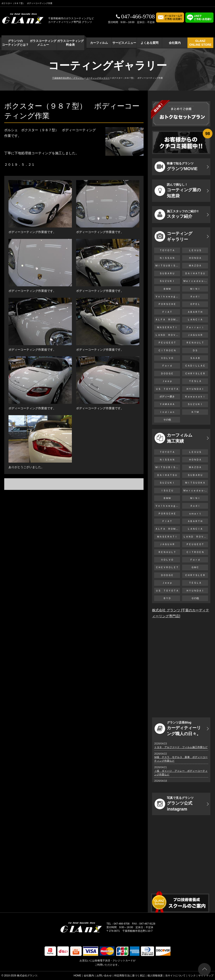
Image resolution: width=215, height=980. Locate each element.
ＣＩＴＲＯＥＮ (168, 350)
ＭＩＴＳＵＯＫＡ (195, 483)
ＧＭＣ (195, 567)
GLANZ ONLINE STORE (200, 43)
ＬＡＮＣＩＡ (195, 320)
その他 (167, 420)
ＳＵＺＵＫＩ (167, 281)
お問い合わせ (104, 976)
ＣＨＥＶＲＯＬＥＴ (167, 567)
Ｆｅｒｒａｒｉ (195, 327)
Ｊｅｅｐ (167, 381)
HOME (77, 976)
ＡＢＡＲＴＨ (195, 312)
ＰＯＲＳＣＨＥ (167, 304)
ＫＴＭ (195, 412)
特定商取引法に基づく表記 (130, 976)
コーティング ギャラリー (173, 236)
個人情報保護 (155, 976)
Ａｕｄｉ (195, 296)
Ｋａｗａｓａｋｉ (195, 397)
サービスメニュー (124, 43)
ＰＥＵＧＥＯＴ (167, 343)
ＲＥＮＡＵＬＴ (195, 343)
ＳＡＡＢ (195, 358)
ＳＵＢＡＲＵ (167, 273)
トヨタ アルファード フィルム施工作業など (181, 747)
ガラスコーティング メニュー (43, 43)
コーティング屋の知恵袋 (178, 190)
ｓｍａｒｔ (195, 514)
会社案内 (175, 43)
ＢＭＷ (167, 289)
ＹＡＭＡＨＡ (167, 404)
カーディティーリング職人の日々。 (178, 728)
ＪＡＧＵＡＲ (195, 335)
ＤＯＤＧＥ (167, 374)
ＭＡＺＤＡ (195, 266)
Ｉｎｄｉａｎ (167, 412)
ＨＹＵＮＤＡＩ (195, 389)
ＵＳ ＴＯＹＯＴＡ (167, 389)
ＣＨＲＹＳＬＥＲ (195, 374)
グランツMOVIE (176, 167)
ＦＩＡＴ (167, 312)
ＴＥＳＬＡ (195, 381)
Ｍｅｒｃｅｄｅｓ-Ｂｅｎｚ (196, 281)
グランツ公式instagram (174, 804)
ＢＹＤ (167, 598)
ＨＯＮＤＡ (195, 258)
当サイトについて (175, 976)
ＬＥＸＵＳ (195, 250)
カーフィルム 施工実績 (173, 438)
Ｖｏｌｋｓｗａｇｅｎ (168, 296)
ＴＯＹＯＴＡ (167, 250)
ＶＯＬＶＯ (167, 358)
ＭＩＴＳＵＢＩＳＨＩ (168, 266)
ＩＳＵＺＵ (167, 491)
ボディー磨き (167, 397)
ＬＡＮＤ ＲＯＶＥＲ (168, 335)
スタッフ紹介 (177, 215)
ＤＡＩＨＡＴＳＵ (195, 273)
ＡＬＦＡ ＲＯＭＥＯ (168, 320)
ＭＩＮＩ (195, 289)
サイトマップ (206, 976)
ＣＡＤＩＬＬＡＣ (195, 366)
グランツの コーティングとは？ (15, 43)
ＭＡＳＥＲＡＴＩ (167, 327)
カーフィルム (99, 43)
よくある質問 (149, 43)
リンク (192, 976)
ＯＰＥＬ (195, 304)
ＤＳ (195, 350)
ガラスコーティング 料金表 (70, 43)
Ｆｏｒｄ (167, 366)
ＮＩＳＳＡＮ (167, 258)
